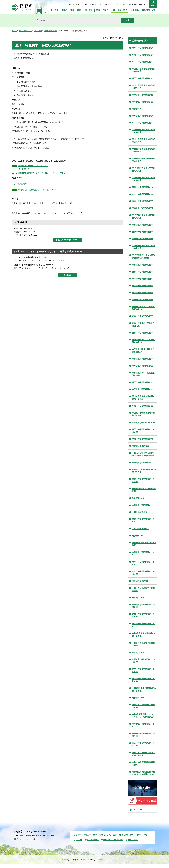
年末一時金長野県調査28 (142, 239)
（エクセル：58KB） (42, 173)
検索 (153, 5)
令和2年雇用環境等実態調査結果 (144, 490)
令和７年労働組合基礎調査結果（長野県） (143, 754)
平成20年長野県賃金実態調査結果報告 (143, 141)
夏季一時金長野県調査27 (142, 48)
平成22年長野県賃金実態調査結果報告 (143, 179)
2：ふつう (37, 260)
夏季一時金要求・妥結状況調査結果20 (143, 308)
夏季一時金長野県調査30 (142, 382)
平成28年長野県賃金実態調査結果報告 (143, 247)
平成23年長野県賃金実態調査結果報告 (143, 150)
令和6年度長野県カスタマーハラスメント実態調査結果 (144, 716)
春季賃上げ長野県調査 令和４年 (143, 554)
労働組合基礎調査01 (141, 446)
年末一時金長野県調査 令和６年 (143, 680)
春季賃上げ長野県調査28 (142, 225)
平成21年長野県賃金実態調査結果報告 (143, 131)
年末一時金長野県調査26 (142, 62)
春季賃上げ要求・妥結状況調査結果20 (143, 351)
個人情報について (128, 839)
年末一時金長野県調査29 (142, 279)
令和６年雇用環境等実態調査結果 (143, 706)
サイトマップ (144, 839)
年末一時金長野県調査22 (142, 286)
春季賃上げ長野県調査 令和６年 (143, 661)
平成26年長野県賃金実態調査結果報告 (143, 70)
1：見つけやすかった (25, 268)
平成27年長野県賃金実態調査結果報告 (143, 217)
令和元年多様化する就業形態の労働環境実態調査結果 (143, 454)
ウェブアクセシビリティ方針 (106, 839)
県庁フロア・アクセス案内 (113, 844)
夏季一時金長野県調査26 (142, 78)
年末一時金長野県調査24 (142, 194)
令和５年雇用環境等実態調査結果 (143, 644)
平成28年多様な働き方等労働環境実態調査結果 (143, 256)
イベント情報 (141, 812)
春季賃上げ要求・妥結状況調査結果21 (143, 374)
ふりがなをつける (95, 4)
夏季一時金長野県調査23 (142, 333)
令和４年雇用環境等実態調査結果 (143, 589)
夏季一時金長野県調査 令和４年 (143, 563)
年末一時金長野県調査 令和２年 (143, 480)
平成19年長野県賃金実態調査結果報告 (143, 169)
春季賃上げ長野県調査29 (142, 265)
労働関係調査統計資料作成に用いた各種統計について (143, 773)
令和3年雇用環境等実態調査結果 (144, 544)
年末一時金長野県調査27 (142, 55)
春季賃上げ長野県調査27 (142, 116)
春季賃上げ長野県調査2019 (144, 423)
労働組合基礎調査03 (141, 529)
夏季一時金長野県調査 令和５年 (143, 615)
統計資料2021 (138, 536)
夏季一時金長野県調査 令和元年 (143, 431)
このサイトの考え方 (83, 839)
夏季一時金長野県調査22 (142, 316)
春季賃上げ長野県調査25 (142, 95)
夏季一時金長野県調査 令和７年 (143, 735)
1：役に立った (22, 260)
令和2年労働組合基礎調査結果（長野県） (144, 471)
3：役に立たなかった (55, 260)
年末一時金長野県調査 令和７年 (143, 744)
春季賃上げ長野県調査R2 (143, 463)
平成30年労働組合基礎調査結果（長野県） (143, 398)
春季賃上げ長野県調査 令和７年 (143, 725)
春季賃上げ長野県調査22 (142, 366)
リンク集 (79, 844)
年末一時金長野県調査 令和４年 (143, 573)
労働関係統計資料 (50, 31)
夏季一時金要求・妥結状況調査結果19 (143, 341)
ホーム (14, 31)
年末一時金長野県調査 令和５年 (143, 625)
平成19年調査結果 (19, 184)
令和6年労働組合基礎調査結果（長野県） (144, 689)
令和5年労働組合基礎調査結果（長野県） (144, 635)
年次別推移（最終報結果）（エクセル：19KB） (38, 190)
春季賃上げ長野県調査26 (142, 102)
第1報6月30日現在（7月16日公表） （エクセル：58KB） (33, 167)
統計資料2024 (138, 698)
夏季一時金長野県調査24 (142, 187)
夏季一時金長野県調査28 (142, 232)
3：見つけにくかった (61, 268)
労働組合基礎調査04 (141, 581)
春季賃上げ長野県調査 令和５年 (143, 606)
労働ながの (137, 109)
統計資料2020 (138, 498)
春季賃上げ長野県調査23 (142, 359)
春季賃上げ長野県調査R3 (143, 505)
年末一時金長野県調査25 (142, 123)
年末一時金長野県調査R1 (143, 439)
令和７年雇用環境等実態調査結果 (143, 764)
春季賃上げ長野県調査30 (142, 389)
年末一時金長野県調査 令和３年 (143, 520)
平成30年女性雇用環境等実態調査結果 (143, 414)
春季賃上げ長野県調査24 (142, 208)
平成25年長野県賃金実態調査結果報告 (143, 87)
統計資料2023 (138, 653)
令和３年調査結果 (140, 512)
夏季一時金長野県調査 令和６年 (143, 670)
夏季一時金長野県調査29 (142, 272)
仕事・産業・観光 (25, 31)
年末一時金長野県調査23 (142, 293)
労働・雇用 (38, 31)
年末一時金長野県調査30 (142, 406)
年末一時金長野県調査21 (142, 300)
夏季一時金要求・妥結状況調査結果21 (143, 324)
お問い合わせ (133, 844)
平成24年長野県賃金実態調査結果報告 (143, 160)
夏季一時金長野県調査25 (142, 201)
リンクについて (93, 844)
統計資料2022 (138, 598)
